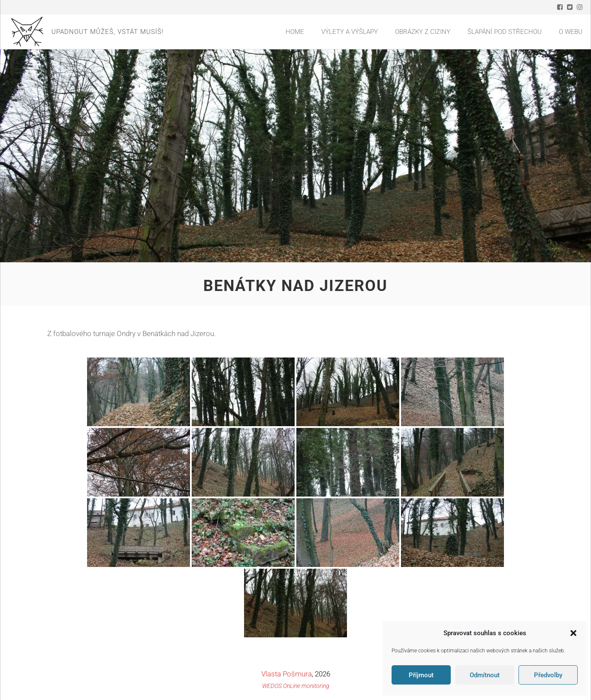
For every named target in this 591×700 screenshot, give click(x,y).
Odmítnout (485, 675)
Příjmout (421, 675)
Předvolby (548, 675)
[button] (573, 633)
